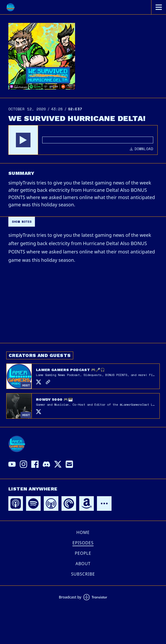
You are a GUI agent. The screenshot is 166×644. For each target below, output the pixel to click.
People (83, 553)
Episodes (83, 543)
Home (83, 532)
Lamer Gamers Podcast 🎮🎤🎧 (70, 370)
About (83, 564)
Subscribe (83, 574)
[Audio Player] (83, 140)
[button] (23, 140)
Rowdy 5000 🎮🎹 (54, 399)
